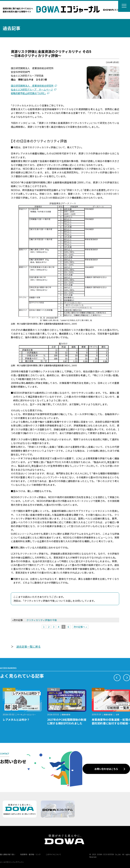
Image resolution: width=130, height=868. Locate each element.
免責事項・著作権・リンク (30, 854)
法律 (117, 715)
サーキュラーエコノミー (26, 715)
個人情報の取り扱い (8, 854)
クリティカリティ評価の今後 (42, 620)
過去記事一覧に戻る (28, 646)
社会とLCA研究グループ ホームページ (32, 89)
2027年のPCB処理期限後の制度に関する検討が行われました (67, 721)
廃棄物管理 (66, 715)
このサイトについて (53, 854)
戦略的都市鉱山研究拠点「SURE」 (28, 93)
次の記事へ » (80, 627)
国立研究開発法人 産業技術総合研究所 (32, 86)
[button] (117, 678)
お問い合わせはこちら (106, 769)
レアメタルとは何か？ (16, 720)
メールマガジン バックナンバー (12, 862)
